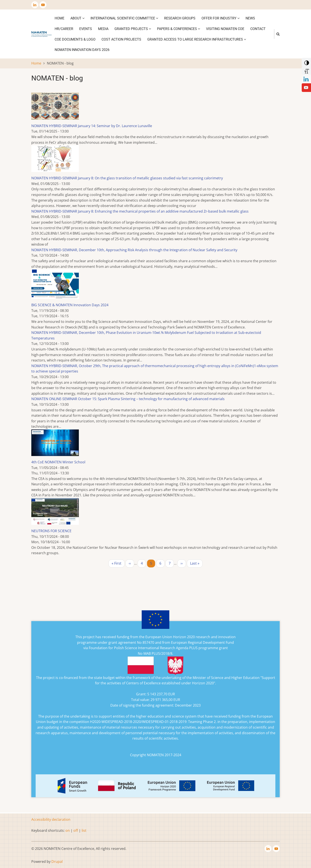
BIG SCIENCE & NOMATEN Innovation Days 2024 (70, 305)
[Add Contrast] (306, 62)
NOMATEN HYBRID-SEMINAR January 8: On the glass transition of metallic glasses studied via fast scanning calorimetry (127, 178)
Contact (258, 29)
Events (86, 29)
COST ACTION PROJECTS (121, 39)
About (77, 18)
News (250, 18)
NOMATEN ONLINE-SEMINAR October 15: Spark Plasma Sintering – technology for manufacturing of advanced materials (128, 399)
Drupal (57, 862)
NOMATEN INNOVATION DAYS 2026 (82, 50)
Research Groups (180, 18)
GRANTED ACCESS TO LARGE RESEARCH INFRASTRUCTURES (197, 39)
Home (60, 18)
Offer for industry (221, 18)
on (68, 830)
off (76, 830)
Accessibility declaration (51, 819)
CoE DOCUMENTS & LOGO (75, 39)
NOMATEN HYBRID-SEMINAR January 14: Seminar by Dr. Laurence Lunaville (92, 126)
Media (103, 29)
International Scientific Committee (124, 18)
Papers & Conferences (179, 29)
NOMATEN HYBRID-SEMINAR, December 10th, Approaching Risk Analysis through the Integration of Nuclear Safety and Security (134, 250)
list (84, 830)
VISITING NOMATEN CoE (225, 29)
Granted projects (133, 29)
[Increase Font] (306, 70)
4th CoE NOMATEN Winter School (58, 462)
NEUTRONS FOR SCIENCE (51, 531)
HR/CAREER (64, 29)
